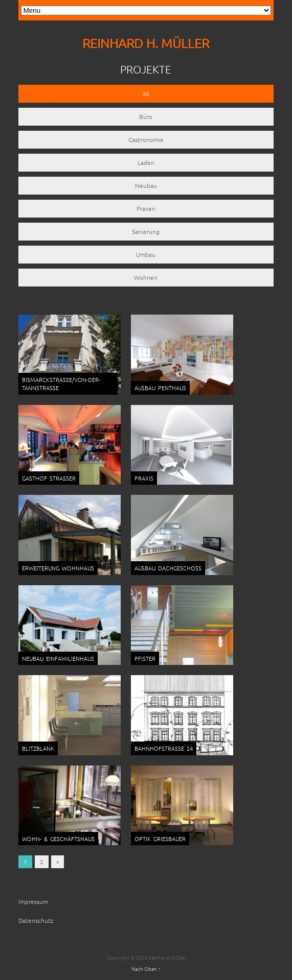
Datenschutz (36, 920)
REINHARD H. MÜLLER (146, 43)
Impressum (33, 901)
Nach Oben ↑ (146, 969)
